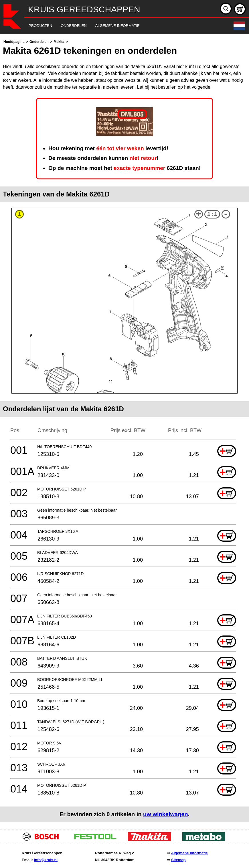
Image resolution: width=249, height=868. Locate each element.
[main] (125, 430)
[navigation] (117, 26)
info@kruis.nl (46, 860)
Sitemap (178, 860)
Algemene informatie (190, 853)
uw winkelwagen (166, 814)
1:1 (212, 214)
